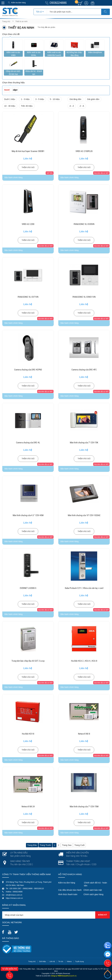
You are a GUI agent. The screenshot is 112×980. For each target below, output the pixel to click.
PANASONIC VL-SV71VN (28, 297)
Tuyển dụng (79, 961)
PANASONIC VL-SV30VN (84, 224)
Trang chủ (6, 21)
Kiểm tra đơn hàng (18, 3)
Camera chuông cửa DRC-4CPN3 (28, 370)
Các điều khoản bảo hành (70, 890)
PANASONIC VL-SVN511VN (84, 297)
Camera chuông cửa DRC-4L (28, 443)
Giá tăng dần (75, 99)
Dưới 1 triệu (10, 99)
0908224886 (58, 3)
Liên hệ (52, 961)
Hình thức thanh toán (68, 894)
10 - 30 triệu (10, 106)
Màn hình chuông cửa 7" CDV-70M (84, 807)
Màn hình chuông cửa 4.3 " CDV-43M (28, 515)
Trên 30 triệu (27, 106)
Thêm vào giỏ (28, 167)
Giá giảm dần (93, 99)
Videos (69, 961)
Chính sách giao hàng (93, 894)
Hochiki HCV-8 (28, 734)
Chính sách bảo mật (93, 890)
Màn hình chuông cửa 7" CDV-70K (84, 443)
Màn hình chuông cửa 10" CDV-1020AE (84, 515)
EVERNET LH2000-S (28, 588)
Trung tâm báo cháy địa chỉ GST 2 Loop (28, 661)
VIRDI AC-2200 (28, 224)
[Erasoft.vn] (72, 976)
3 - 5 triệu (40, 99)
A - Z (72, 106)
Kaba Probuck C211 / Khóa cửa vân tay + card (84, 588)
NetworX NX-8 (84, 734)
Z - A (82, 106)
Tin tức (61, 961)
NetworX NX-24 (28, 807)
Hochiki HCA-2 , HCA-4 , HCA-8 (84, 661)
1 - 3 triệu (25, 99)
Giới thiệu (43, 961)
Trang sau (67, 845)
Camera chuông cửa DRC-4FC (84, 370)
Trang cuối (79, 845)
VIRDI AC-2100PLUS (84, 151)
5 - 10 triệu (55, 99)
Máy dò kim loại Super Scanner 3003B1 (28, 151)
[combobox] (40, 11)
